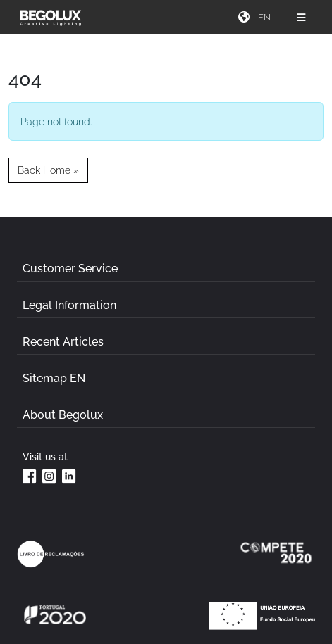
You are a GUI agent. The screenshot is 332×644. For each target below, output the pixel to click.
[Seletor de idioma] (266, 17)
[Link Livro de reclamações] (51, 554)
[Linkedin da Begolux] (69, 476)
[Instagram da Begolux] (49, 476)
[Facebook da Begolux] (30, 476)
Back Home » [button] (48, 170)
